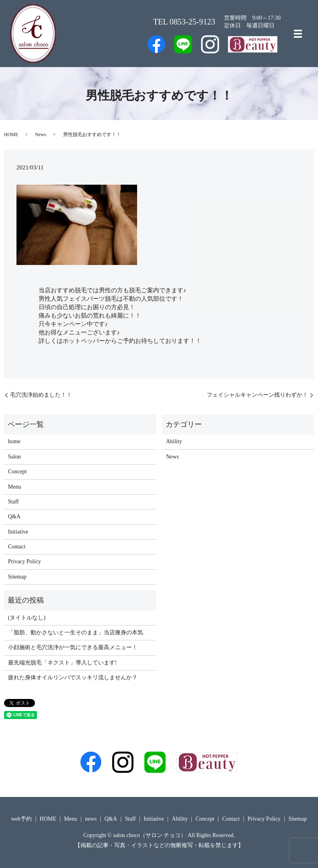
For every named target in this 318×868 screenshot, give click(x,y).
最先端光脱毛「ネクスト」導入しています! (63, 663)
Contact (17, 547)
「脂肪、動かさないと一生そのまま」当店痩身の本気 (76, 633)
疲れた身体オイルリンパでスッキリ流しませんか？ (73, 677)
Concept (17, 472)
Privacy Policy (25, 561)
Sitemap (17, 577)
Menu (15, 487)
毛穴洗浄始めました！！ (41, 395)
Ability (174, 441)
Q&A (14, 517)
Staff (13, 502)
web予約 (22, 819)
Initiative (18, 532)
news (91, 819)
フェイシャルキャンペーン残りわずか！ (257, 395)
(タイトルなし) (27, 618)
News (40, 134)
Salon (14, 457)
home (14, 441)
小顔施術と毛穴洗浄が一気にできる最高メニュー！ (73, 647)
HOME (11, 134)
